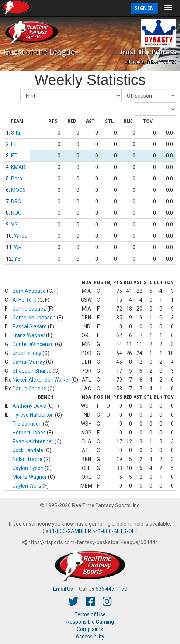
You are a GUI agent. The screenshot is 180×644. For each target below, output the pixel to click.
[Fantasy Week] (149, 96)
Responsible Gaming (90, 622)
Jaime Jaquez (29, 309)
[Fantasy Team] (71, 96)
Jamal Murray (29, 362)
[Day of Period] (156, 109)
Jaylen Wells (27, 486)
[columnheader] (17, 122)
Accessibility (90, 637)
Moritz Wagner (30, 477)
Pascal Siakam (30, 326)
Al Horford (25, 300)
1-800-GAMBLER (72, 531)
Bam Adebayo (29, 291)
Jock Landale (28, 450)
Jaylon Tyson (28, 468)
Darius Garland (30, 389)
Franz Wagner (29, 335)
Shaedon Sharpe (32, 371)
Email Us (63, 589)
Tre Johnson (27, 424)
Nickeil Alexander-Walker (41, 380)
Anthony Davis (29, 406)
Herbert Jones (29, 433)
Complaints (90, 629)
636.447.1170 (111, 589)
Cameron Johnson (34, 318)
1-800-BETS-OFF (117, 531)
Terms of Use (90, 614)
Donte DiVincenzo (33, 344)
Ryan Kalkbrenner (33, 441)
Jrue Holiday (27, 353)
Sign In (144, 8)
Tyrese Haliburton (33, 415)
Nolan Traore (27, 459)
